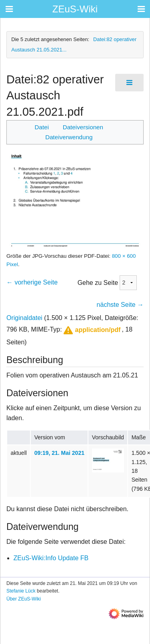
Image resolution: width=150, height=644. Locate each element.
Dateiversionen (83, 127)
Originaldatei (24, 318)
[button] (91, 330)
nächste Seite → (120, 305)
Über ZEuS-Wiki (24, 599)
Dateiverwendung (69, 137)
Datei (42, 127)
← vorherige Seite (32, 282)
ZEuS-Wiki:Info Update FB (51, 558)
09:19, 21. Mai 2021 (59, 453)
